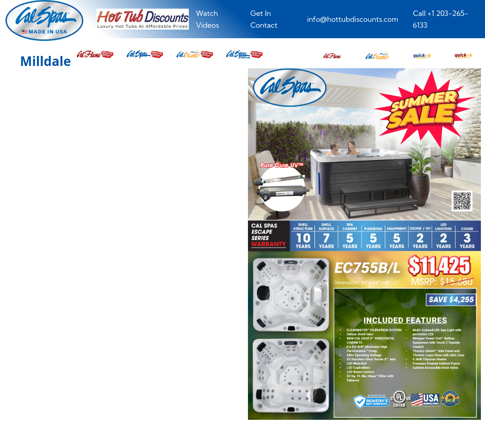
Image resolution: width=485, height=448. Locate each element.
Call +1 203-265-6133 (441, 19)
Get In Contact (264, 19)
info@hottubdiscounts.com (353, 19)
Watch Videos (208, 19)
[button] (332, 53)
